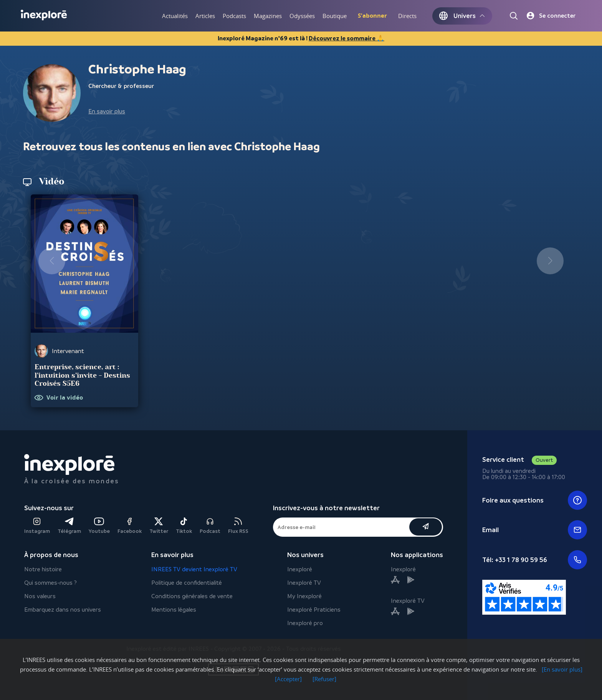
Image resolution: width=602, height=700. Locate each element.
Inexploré (300, 569)
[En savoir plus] (562, 669)
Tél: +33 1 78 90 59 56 (535, 560)
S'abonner (372, 16)
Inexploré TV (304, 583)
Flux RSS (238, 526)
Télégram (69, 526)
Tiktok (184, 526)
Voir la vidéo (65, 398)
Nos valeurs (40, 596)
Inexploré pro (305, 623)
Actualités (175, 16)
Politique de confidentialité (187, 583)
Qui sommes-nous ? (50, 583)
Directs (407, 16)
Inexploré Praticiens (314, 610)
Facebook (130, 526)
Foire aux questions (535, 500)
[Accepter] (288, 679)
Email (535, 530)
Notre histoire (43, 569)
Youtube (99, 526)
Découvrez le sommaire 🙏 (346, 38)
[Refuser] (324, 679)
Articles (205, 16)
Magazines (268, 16)
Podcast (210, 526)
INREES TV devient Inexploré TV (194, 569)
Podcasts (234, 16)
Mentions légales (174, 610)
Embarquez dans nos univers (63, 610)
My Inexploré (304, 596)
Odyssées (302, 16)
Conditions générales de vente (192, 596)
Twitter (159, 526)
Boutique (335, 16)
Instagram (37, 526)
